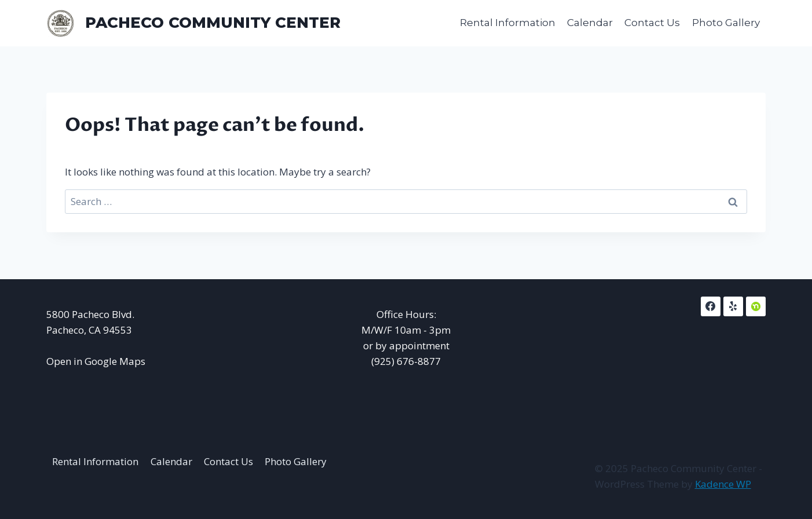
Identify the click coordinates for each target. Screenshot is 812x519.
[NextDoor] (756, 306)
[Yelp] (733, 306)
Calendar (590, 23)
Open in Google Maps (96, 361)
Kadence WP (723, 484)
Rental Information (508, 23)
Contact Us (652, 23)
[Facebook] (711, 306)
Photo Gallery (726, 23)
